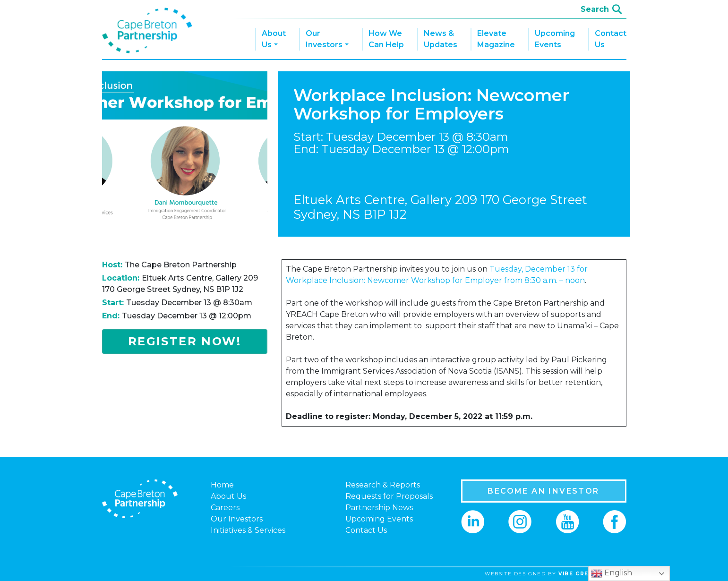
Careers (225, 508)
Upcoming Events (555, 39)
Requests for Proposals (389, 496)
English (612, 573)
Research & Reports (383, 485)
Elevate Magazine (496, 39)
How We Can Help (386, 39)
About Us (274, 39)
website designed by (559, 574)
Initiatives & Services (248, 530)
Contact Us (611, 39)
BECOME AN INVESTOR (543, 491)
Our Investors (324, 39)
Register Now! (184, 341)
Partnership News (379, 508)
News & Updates (441, 39)
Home (222, 485)
